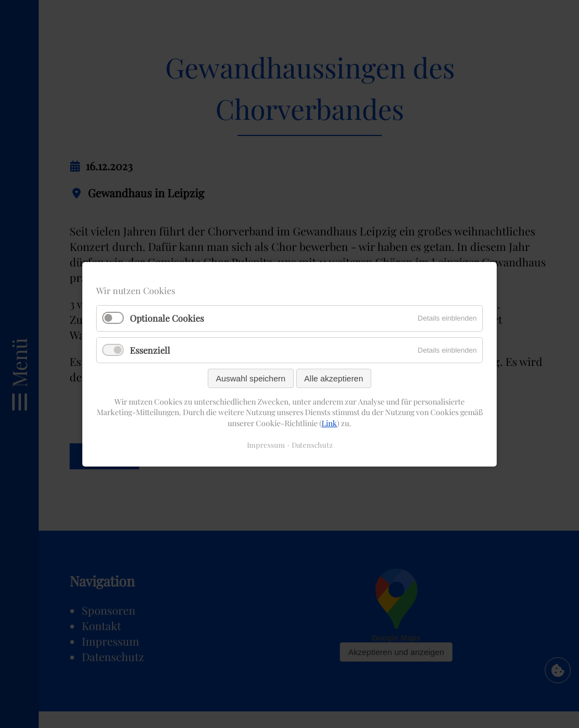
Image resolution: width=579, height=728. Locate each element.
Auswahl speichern (251, 378)
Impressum (266, 444)
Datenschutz (312, 444)
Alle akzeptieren (334, 378)
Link (329, 423)
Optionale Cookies (167, 318)
